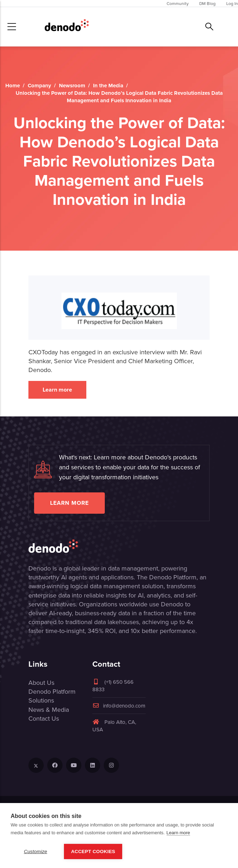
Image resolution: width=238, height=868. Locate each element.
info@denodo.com (119, 706)
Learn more (57, 390)
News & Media (49, 709)
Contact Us (44, 718)
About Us (41, 683)
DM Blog (207, 3)
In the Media (108, 86)
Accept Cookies (93, 851)
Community (178, 3)
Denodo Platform (52, 691)
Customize (36, 851)
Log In (232, 3)
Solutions (41, 700)
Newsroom (72, 86)
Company (39, 86)
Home (13, 86)
